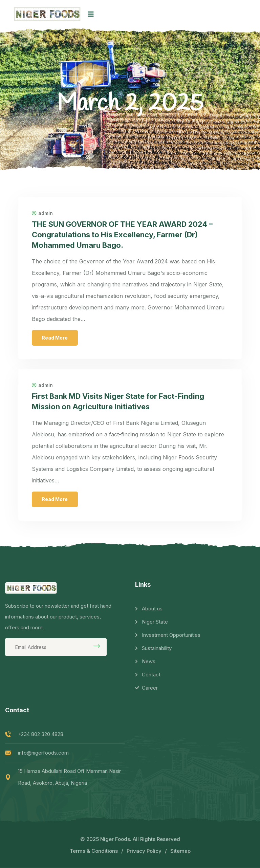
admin (42, 213)
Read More (55, 338)
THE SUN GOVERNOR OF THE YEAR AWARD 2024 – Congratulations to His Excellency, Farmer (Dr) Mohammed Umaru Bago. (123, 235)
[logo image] (47, 14)
